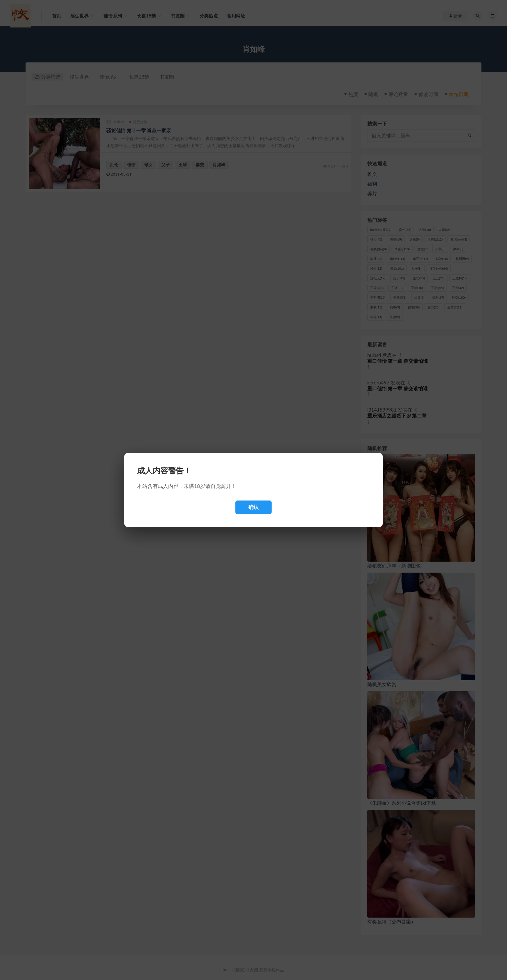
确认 (253, 507)
